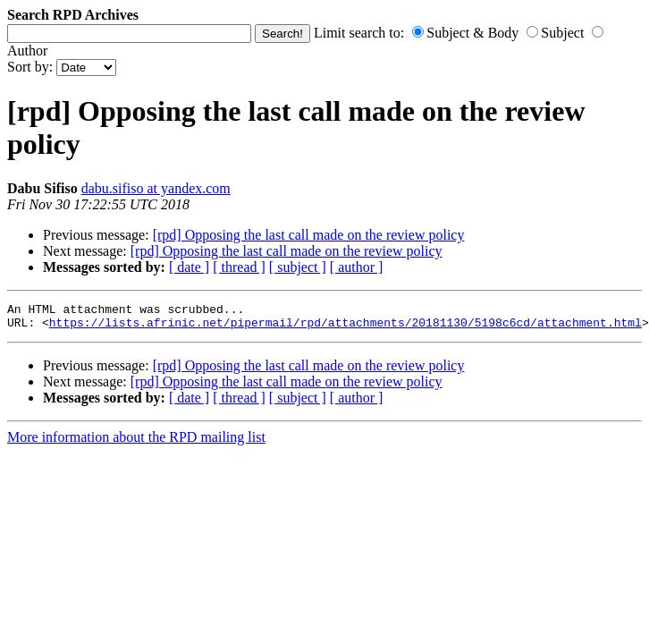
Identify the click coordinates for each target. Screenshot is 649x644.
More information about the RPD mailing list (136, 442)
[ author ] (357, 267)
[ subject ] (298, 267)
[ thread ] (239, 267)
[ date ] (189, 267)
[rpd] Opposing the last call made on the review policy (309, 235)
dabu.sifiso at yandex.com (156, 188)
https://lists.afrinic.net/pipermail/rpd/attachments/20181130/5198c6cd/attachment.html (346, 327)
